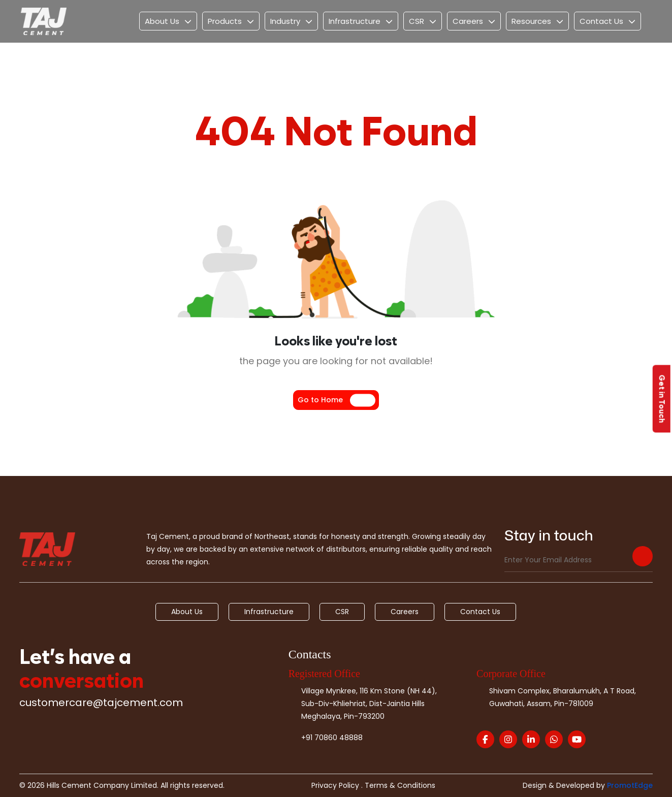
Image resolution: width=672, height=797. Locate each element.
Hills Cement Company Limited (102, 785)
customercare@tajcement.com (101, 703)
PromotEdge (630, 785)
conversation (82, 680)
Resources (531, 21)
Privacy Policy (335, 785)
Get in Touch (662, 399)
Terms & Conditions (400, 785)
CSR (417, 21)
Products (225, 21)
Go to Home (320, 400)
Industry (285, 21)
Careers (468, 21)
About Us (162, 21)
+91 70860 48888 (332, 738)
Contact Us (601, 21)
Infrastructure (355, 21)
